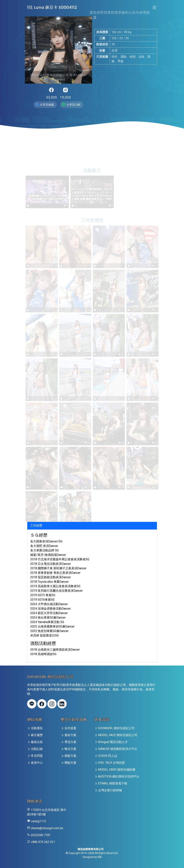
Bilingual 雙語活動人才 (113, 742)
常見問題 (37, 756)
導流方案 (70, 742)
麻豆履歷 (37, 735)
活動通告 (37, 728)
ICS (100, 857)
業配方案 (70, 756)
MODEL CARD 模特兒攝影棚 (117, 770)
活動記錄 (37, 749)
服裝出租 (37, 742)
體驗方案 (70, 763)
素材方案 (70, 735)
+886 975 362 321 (43, 842)
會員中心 (37, 763)
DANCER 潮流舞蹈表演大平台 (118, 749)
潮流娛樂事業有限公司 (91, 849)
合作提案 (70, 728)
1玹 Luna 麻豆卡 (52, 7)
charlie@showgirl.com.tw (47, 828)
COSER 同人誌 (108, 756)
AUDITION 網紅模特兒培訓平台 (119, 776)
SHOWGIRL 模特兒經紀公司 (116, 728)
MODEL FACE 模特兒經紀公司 (118, 735)
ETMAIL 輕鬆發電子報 (113, 783)
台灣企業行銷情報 (110, 790)
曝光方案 (70, 749)
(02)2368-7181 (41, 835)
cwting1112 (38, 821)
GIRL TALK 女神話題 (111, 763)
